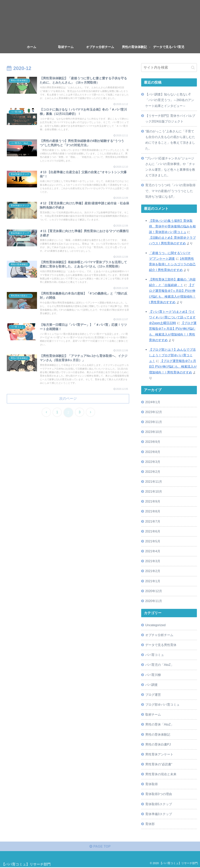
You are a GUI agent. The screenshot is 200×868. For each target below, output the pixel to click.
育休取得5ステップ (159, 804)
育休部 (150, 824)
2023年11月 (154, 422)
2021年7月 (153, 521)
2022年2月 (153, 472)
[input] (169, 68)
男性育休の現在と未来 (161, 774)
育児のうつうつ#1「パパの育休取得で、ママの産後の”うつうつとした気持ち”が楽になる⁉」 (170, 191)
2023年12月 (154, 412)
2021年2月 (153, 571)
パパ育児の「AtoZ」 (159, 665)
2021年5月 (153, 541)
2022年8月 (153, 452)
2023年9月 (153, 442)
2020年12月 (154, 591)
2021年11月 (154, 482)
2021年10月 (154, 491)
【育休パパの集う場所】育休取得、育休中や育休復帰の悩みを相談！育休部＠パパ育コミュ (172, 226)
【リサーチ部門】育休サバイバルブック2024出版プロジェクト (170, 118)
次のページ (68, 412)
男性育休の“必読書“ (159, 764)
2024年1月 (153, 402)
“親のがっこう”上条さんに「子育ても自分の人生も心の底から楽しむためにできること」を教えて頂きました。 (170, 140)
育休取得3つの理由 (159, 794)
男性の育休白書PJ (158, 744)
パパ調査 (152, 685)
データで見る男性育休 (161, 645)
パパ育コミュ (155, 655)
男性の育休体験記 (158, 734)
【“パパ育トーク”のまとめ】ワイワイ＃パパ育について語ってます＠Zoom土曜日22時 (172, 317)
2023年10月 (154, 432)
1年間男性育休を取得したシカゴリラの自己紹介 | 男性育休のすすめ (172, 264)
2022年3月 (153, 462)
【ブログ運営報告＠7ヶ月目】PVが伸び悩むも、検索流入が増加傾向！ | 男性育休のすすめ (173, 366)
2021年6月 (153, 531)
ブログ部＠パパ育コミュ (162, 705)
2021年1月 (153, 581)
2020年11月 (154, 601)
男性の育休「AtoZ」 (159, 724)
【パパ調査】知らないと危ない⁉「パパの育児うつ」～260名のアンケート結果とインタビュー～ (170, 100)
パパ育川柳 (153, 675)
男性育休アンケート (159, 754)
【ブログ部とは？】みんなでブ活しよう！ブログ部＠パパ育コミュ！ (172, 355)
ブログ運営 (153, 695)
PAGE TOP (100, 847)
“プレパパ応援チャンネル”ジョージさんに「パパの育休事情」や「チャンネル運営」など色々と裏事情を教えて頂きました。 (170, 167)
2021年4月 (153, 551)
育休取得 (152, 784)
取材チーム (153, 714)
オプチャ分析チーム (159, 635)
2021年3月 (153, 561)
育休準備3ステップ (159, 814)
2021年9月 (153, 501)
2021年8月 (153, 511)
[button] (193, 68)
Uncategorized (155, 625)
